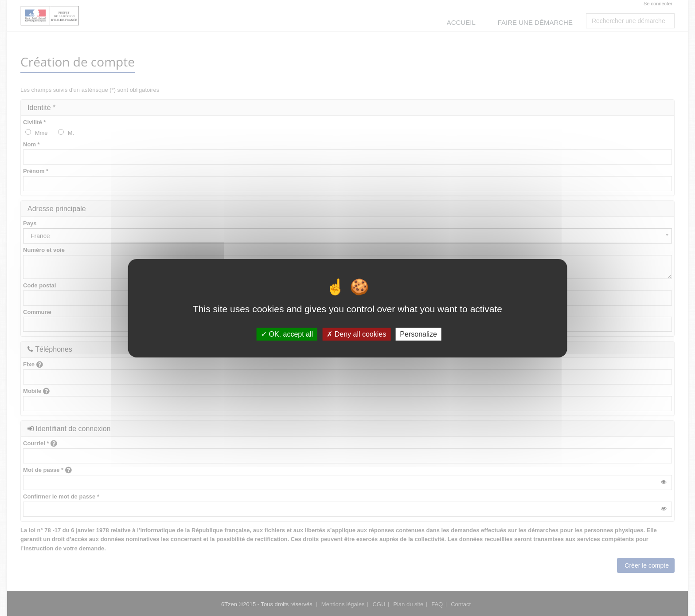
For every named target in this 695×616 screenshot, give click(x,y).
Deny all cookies (356, 334)
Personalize (418, 334)
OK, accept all (287, 334)
